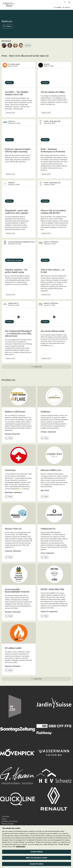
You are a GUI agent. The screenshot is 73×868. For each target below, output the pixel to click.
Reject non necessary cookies (36, 858)
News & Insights (8, 824)
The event (5, 816)
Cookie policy (21, 847)
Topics (4, 819)
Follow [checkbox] (9, 438)
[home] (9, 4)
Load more (37, 367)
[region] (36, 847)
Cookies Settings (36, 852)
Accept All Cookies (36, 864)
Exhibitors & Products (10, 821)
